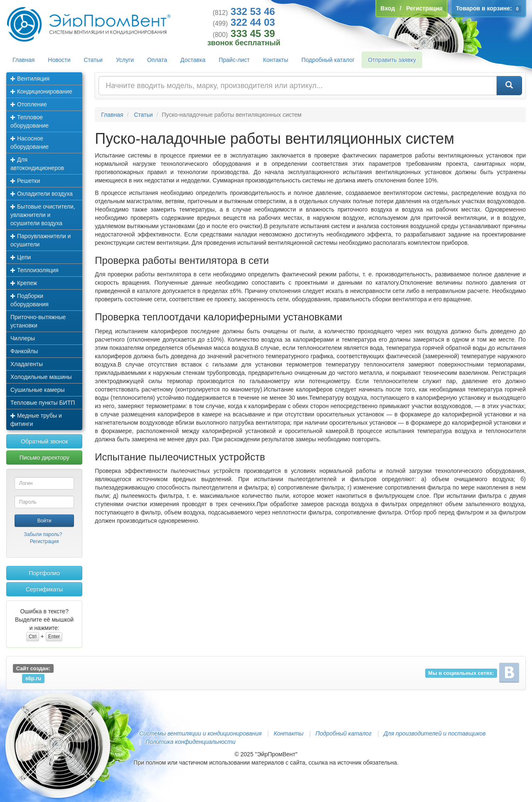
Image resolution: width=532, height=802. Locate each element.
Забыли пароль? (43, 534)
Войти (44, 521)
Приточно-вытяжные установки (38, 321)
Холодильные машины (41, 377)
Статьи (93, 60)
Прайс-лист (234, 60)
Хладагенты (27, 364)
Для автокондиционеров (37, 164)
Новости (59, 60)
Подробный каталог (328, 60)
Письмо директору (44, 458)
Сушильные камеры (38, 390)
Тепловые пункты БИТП (43, 403)
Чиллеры (23, 338)
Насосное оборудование (30, 143)
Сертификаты (44, 589)
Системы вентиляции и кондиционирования (200, 733)
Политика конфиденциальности (190, 742)
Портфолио (44, 573)
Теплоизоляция (34, 270)
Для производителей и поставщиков (435, 733)
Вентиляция (30, 79)
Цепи (21, 257)
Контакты (276, 60)
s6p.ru (33, 678)
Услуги (125, 60)
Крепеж (24, 283)
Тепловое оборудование (30, 121)
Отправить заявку (392, 60)
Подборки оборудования (30, 300)
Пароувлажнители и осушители (41, 240)
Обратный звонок (44, 441)
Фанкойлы (24, 351)
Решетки (25, 181)
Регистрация (44, 541)
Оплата (157, 60)
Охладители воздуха (42, 194)
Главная (23, 60)
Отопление (29, 104)
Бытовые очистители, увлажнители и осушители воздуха (43, 215)
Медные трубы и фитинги (36, 420)
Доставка (193, 60)
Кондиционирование (41, 91)
